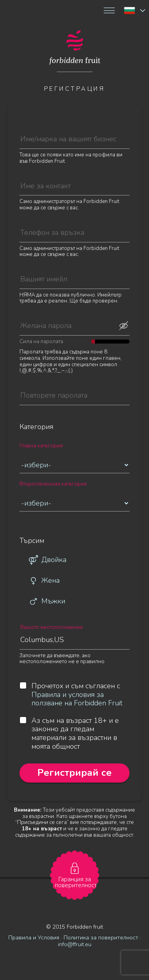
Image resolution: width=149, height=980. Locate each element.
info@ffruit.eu (75, 944)
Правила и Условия (34, 938)
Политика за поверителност (101, 938)
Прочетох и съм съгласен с (71, 695)
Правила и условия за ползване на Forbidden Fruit (77, 699)
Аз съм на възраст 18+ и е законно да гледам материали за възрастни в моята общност (69, 734)
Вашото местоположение (52, 628)
